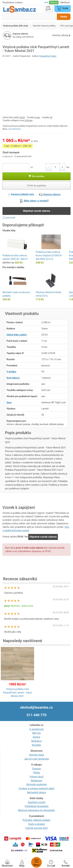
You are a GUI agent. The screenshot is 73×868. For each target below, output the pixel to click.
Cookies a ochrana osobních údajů (37, 788)
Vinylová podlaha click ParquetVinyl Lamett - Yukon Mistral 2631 (17, 693)
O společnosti (36, 729)
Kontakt (66, 864)
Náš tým (37, 733)
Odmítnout (65, 2)
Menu (36, 862)
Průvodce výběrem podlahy (37, 820)
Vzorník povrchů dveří (37, 828)
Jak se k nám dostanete (36, 759)
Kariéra (36, 737)
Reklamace (36, 781)
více (47, 2)
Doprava (36, 769)
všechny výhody (61, 35)
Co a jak (51, 864)
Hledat (64, 17)
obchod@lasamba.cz (36, 707)
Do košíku (36, 176)
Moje (22, 864)
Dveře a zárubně (37, 824)
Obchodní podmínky (36, 784)
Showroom (7, 864)
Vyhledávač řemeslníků (36, 806)
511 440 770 (36, 715)
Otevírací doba (37, 755)
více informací (15, 129)
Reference (36, 741)
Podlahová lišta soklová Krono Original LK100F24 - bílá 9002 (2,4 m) (49, 255)
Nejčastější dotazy (36, 792)
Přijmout (54, 2)
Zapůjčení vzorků (37, 802)
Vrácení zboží (36, 777)
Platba (37, 773)
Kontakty (36, 745)
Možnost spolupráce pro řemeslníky (37, 810)
